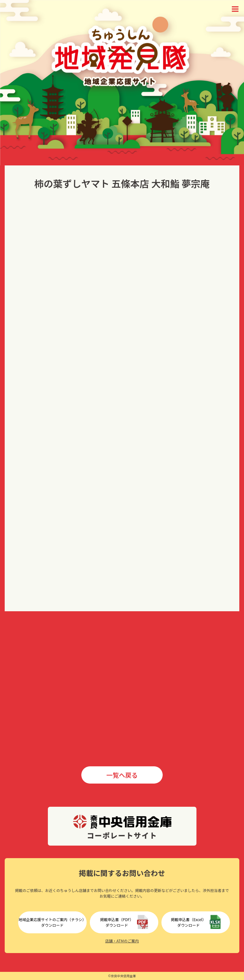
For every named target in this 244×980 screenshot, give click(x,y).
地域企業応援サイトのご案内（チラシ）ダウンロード (52, 922)
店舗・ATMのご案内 (122, 941)
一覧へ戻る (122, 775)
